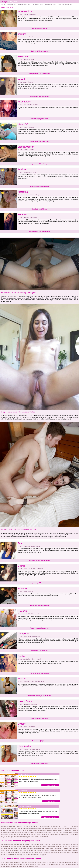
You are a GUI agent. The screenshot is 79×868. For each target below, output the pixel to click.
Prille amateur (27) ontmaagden (40, 232)
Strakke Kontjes (38, 4)
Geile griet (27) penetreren (40, 51)
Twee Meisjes (51, 801)
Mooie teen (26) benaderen (39, 119)
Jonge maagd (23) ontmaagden (40, 164)
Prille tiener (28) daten (39, 741)
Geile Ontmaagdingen (65, 4)
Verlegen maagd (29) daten (39, 718)
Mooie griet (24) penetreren (39, 763)
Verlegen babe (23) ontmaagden (40, 74)
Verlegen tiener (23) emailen (40, 673)
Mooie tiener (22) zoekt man (39, 141)
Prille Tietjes (11, 4)
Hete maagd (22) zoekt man (40, 651)
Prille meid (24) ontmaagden (39, 606)
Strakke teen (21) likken (39, 29)
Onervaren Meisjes (50, 817)
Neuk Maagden (50, 4)
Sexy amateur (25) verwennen (40, 186)
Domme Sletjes (50, 785)
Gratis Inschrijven (7, 7)
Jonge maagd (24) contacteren (39, 583)
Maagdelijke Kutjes (24, 4)
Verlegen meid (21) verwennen (39, 628)
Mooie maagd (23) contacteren (40, 96)
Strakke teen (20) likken (39, 209)
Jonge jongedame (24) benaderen (40, 560)
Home (3, 4)
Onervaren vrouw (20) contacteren (40, 696)
